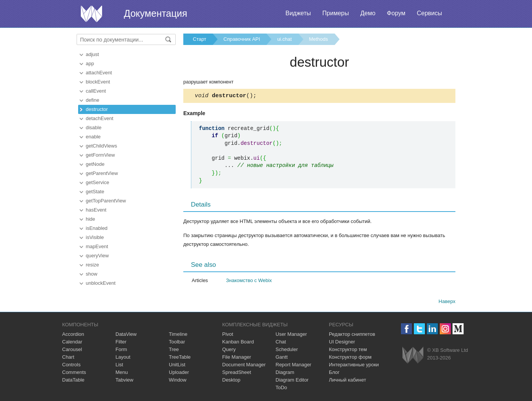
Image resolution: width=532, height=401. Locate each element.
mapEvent (97, 246)
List (119, 366)
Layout (123, 358)
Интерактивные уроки (354, 366)
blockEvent (98, 82)
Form (121, 350)
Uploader (179, 373)
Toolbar (177, 343)
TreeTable (180, 358)
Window (178, 381)
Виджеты (298, 13)
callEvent (96, 91)
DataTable (73, 381)
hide (91, 219)
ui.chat (284, 39)
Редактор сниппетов (352, 335)
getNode (95, 164)
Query (229, 350)
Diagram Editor (292, 381)
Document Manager (244, 366)
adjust (92, 54)
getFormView (100, 155)
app (90, 63)
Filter (121, 343)
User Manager (291, 335)
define (92, 100)
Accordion (73, 335)
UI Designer (342, 343)
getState (95, 192)
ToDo (281, 389)
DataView (126, 335)
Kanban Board (238, 343)
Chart (68, 358)
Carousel (72, 350)
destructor (97, 109)
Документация (155, 13)
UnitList (177, 366)
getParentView (102, 173)
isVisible (95, 237)
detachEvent (99, 118)
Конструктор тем (348, 350)
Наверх (447, 302)
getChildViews (101, 146)
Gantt (282, 358)
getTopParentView (106, 201)
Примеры (336, 13)
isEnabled (97, 228)
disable (94, 128)
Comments (74, 373)
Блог (334, 373)
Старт (199, 39)
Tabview (124, 381)
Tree (174, 350)
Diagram (285, 373)
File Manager (237, 358)
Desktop (231, 381)
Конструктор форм (350, 358)
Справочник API (242, 39)
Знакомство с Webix (249, 282)
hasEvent (96, 210)
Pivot (228, 335)
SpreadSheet (237, 373)
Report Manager (293, 366)
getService (97, 182)
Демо (368, 13)
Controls (71, 366)
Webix (413, 356)
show (91, 274)
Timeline (178, 335)
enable (93, 137)
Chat (281, 343)
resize (92, 265)
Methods (319, 39)
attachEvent (99, 73)
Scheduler (287, 350)
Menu (122, 373)
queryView (97, 256)
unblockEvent (101, 283)
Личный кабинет (348, 381)
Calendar (72, 343)
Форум (396, 13)
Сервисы (429, 13)
